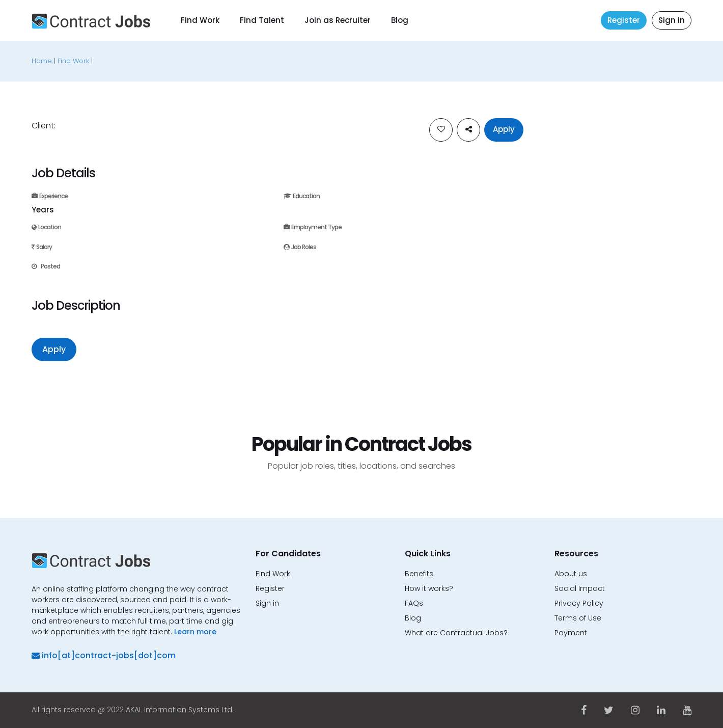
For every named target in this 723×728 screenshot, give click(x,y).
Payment (571, 633)
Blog (400, 20)
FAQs (414, 603)
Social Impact (580, 588)
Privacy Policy (579, 603)
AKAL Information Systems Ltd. (180, 710)
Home (42, 61)
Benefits (419, 574)
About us (571, 574)
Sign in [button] (672, 20)
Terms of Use (578, 618)
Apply (504, 129)
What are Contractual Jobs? (456, 633)
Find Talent (262, 20)
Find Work (200, 20)
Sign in (267, 603)
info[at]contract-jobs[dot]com (104, 655)
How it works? (429, 588)
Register (624, 20)
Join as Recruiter (338, 20)
